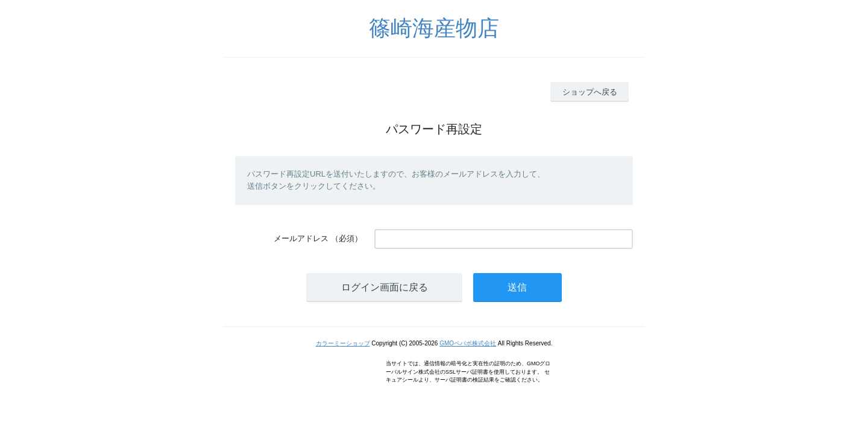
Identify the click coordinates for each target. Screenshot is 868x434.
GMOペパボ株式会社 (468, 343)
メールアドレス (301, 238)
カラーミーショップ (343, 343)
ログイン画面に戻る (385, 287)
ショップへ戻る (590, 92)
